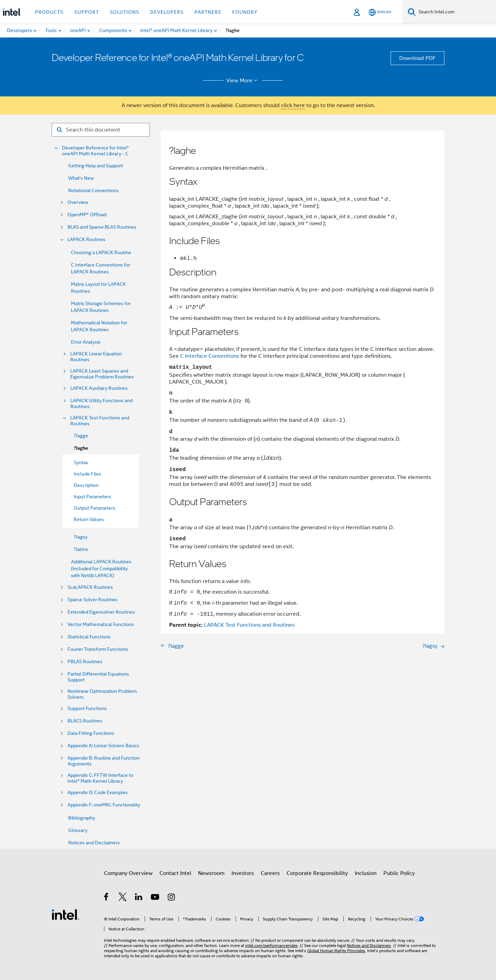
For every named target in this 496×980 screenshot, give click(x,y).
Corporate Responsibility (317, 873)
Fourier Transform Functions (98, 649)
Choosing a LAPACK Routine (101, 252)
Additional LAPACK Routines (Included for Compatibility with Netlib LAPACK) (101, 569)
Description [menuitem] (86, 485)
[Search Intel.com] (456, 12)
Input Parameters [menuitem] (92, 497)
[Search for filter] (101, 130)
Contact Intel (175, 873)
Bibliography (82, 818)
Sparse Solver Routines (92, 600)
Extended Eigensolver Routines (101, 612)
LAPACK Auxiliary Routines (99, 388)
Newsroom (211, 873)
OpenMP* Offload (87, 215)
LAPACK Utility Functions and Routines (101, 404)
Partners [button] (208, 12)
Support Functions (87, 708)
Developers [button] (167, 12)
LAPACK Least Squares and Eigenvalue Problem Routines (102, 374)
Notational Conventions (94, 190)
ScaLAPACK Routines (90, 587)
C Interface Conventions (210, 356)
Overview (78, 202)
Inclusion (366, 873)
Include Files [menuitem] (87, 474)
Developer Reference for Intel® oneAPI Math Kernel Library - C (95, 151)
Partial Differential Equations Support (98, 677)
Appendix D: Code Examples (98, 793)
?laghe (81, 448)
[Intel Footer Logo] (65, 914)
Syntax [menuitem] (81, 462)
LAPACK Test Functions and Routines (100, 421)
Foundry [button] (245, 12)
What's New (81, 178)
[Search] (412, 12)
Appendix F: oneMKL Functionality (104, 805)
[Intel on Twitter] (123, 898)
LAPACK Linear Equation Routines (96, 357)
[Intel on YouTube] (156, 898)
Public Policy (399, 873)
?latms (81, 549)
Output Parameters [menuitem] (95, 508)
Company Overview (128, 873)
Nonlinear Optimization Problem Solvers (102, 694)
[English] (380, 12)
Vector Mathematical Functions (101, 624)
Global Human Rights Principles (336, 951)
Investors (243, 873)
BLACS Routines (85, 721)
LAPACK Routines (86, 239)
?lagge (81, 436)
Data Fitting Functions (91, 733)
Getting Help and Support (96, 166)
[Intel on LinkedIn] (139, 898)
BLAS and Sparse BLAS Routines (102, 227)
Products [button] (49, 12)
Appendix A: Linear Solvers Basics (103, 746)
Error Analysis (86, 342)
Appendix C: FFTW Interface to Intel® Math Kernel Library (100, 778)
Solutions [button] (125, 12)
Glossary (78, 830)
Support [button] (87, 12)
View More (243, 81)
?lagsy (81, 537)
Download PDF (417, 58)
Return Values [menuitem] (89, 519)
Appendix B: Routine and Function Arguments (104, 761)
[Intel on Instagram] (172, 898)
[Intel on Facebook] (107, 898)
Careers (270, 873)
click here (293, 105)
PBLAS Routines (85, 662)
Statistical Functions (89, 637)
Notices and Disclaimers (94, 843)
